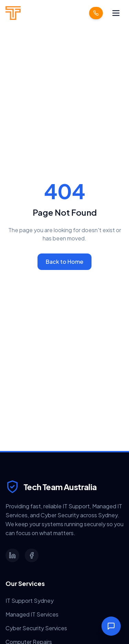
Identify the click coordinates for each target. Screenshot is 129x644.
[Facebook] (32, 555)
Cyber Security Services (36, 628)
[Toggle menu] (116, 13)
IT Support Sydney (30, 601)
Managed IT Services (32, 614)
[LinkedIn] (12, 555)
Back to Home (64, 262)
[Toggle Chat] (111, 626)
